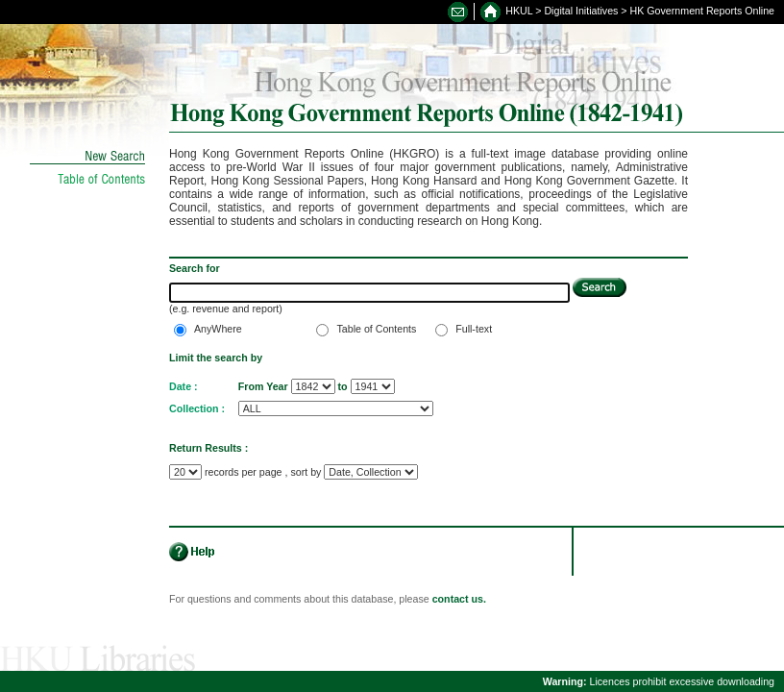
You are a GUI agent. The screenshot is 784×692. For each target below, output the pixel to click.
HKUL (519, 11)
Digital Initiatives (581, 11)
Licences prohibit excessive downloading (659, 681)
